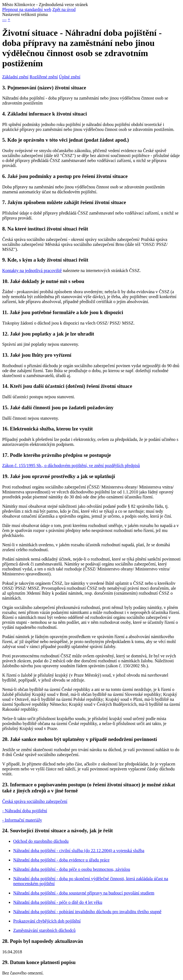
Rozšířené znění (44, 77)
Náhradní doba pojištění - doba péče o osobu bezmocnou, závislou (72, 869)
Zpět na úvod (64, 9)
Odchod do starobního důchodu (41, 841)
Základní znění (15, 77)
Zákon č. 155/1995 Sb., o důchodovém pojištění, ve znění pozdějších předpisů (71, 466)
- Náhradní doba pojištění (25, 811)
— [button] (4, 19)
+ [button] (9, 19)
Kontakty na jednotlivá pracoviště (32, 271)
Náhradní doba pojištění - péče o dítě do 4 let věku (58, 902)
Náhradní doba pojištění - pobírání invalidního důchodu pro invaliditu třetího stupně (87, 912)
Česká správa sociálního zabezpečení (35, 801)
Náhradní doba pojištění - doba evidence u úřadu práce (61, 860)
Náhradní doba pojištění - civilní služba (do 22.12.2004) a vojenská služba (79, 851)
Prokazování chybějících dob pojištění (47, 921)
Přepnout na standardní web (27, 9)
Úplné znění (70, 77)
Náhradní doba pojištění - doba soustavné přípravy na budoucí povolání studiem (84, 893)
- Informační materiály (22, 820)
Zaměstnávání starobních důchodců (44, 930)
